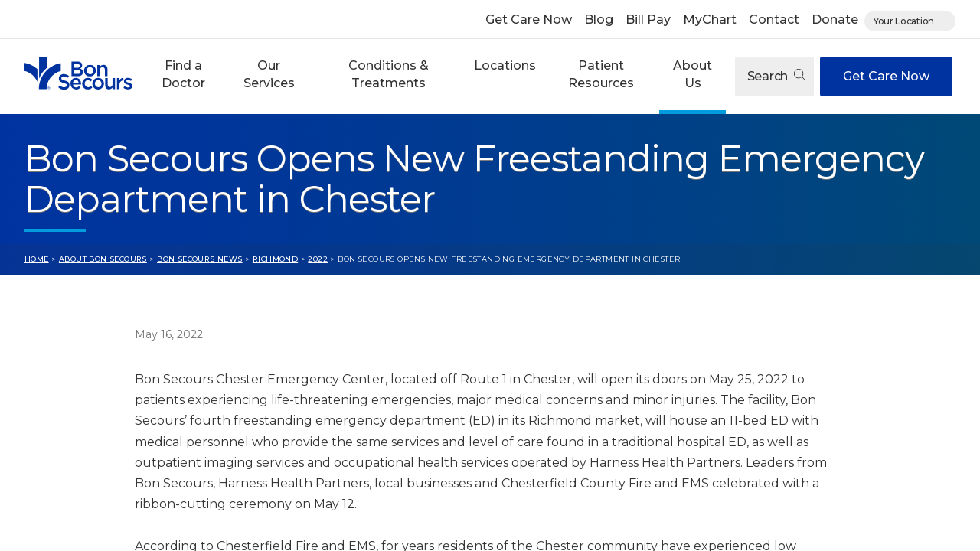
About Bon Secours (103, 259)
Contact (774, 20)
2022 (318, 259)
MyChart (710, 20)
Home (37, 259)
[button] (183, 77)
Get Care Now (529, 20)
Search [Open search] (776, 76)
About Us (693, 74)
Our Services (269, 74)
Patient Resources (601, 74)
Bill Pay (648, 20)
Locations (505, 65)
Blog (599, 20)
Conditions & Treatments (389, 74)
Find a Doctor (183, 74)
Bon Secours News (200, 259)
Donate (835, 20)
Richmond (275, 259)
